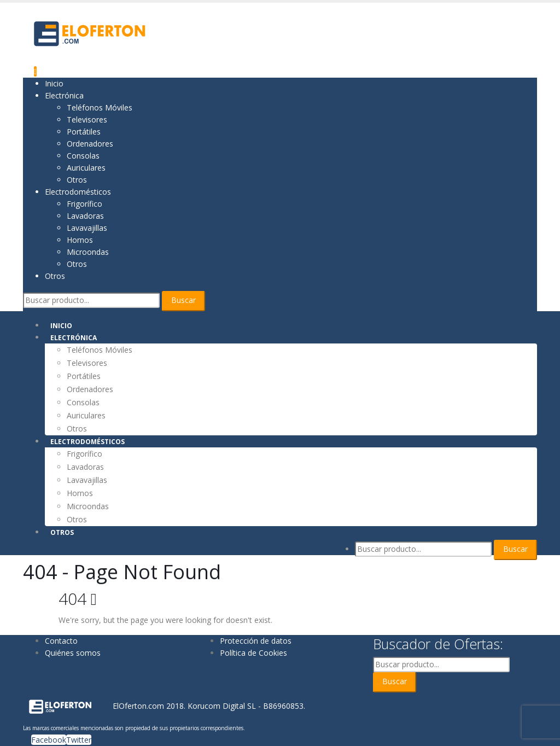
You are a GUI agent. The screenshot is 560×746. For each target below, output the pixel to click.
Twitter (79, 740)
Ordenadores (90, 144)
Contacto (61, 641)
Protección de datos (256, 641)
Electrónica (64, 95)
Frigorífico (84, 204)
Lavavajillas (87, 228)
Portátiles (84, 132)
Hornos (80, 240)
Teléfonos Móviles (100, 107)
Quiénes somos (73, 653)
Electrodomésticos (78, 192)
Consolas (83, 156)
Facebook (49, 740)
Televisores (87, 120)
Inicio (54, 83)
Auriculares (86, 168)
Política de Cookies (253, 653)
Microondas (88, 252)
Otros (77, 180)
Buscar (183, 300)
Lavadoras (85, 216)
